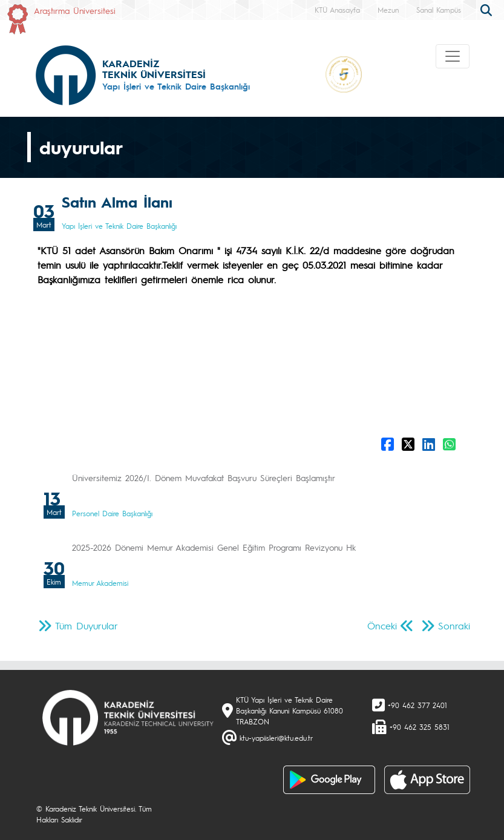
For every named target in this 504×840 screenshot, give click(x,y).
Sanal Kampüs (439, 10)
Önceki (382, 625)
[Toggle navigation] (453, 56)
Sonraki (454, 625)
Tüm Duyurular (87, 625)
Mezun (388, 10)
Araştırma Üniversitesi (75, 10)
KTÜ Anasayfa (337, 10)
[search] (488, 9)
